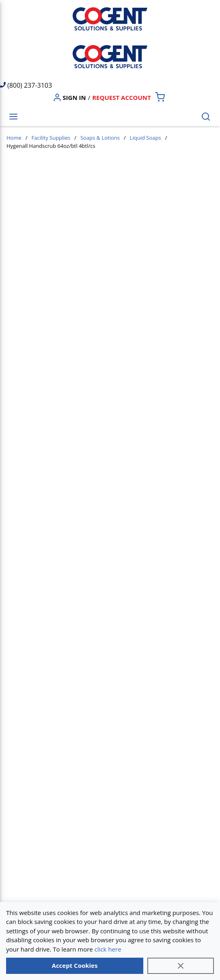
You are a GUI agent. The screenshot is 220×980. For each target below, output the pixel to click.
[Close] (181, 966)
